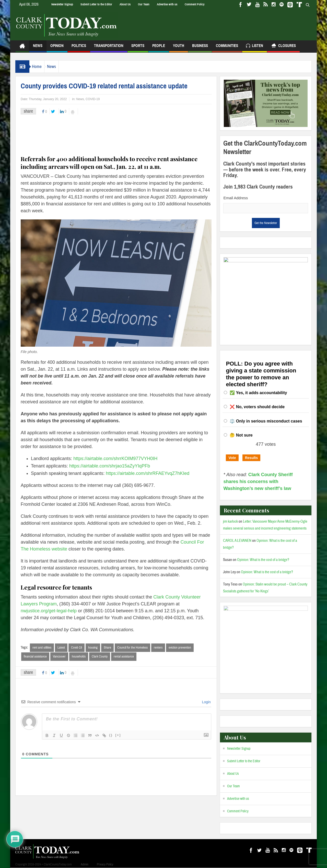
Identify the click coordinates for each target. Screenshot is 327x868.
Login (206, 702)
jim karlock (230, 521)
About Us (125, 4)
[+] (118, 736)
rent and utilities (42, 648)
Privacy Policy (105, 864)
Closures (283, 46)
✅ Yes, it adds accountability (258, 393)
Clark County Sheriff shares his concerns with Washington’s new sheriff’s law (258, 482)
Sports (138, 48)
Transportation (109, 48)
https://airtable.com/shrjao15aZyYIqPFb (110, 466)
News (38, 48)
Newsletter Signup (62, 4)
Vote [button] (232, 458)
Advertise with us (167, 4)
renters (158, 648)
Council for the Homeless (132, 648)
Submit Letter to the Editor (96, 4)
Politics (79, 48)
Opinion (57, 48)
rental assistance (124, 657)
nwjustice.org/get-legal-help (49, 611)
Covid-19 (77, 648)
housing (93, 648)
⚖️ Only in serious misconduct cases (266, 421)
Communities (227, 48)
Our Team (144, 4)
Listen (255, 46)
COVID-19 (93, 99)
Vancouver (59, 657)
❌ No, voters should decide (257, 407)
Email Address (236, 198)
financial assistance (35, 657)
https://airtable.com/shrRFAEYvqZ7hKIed (148, 473)
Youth (179, 48)
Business (200, 48)
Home (39, 67)
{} (111, 736)
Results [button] (252, 458)
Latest (61, 648)
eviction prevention (180, 648)
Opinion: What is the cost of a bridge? (263, 560)
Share (107, 648)
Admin (85, 864)
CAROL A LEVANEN (237, 541)
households (79, 657)
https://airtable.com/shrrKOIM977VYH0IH (115, 459)
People (159, 48)
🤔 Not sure (241, 435)
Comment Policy (195, 4)
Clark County (100, 657)
